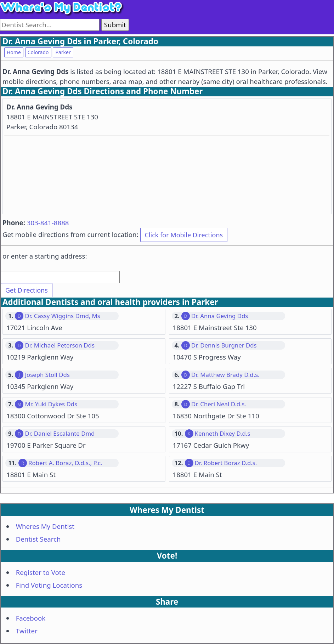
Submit (115, 25)
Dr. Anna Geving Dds (220, 316)
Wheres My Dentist (45, 526)
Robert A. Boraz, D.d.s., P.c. (65, 463)
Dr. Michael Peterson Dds (60, 345)
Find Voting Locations (49, 585)
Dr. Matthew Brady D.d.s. (225, 375)
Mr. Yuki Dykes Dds (51, 404)
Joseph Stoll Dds (47, 375)
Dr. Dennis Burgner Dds (224, 345)
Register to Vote (41, 572)
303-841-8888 (48, 223)
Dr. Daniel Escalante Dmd (60, 434)
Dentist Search (38, 539)
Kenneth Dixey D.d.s (223, 434)
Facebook (31, 618)
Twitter (27, 631)
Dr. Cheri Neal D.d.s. (219, 404)
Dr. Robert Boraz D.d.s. (226, 463)
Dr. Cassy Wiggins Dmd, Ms (62, 316)
